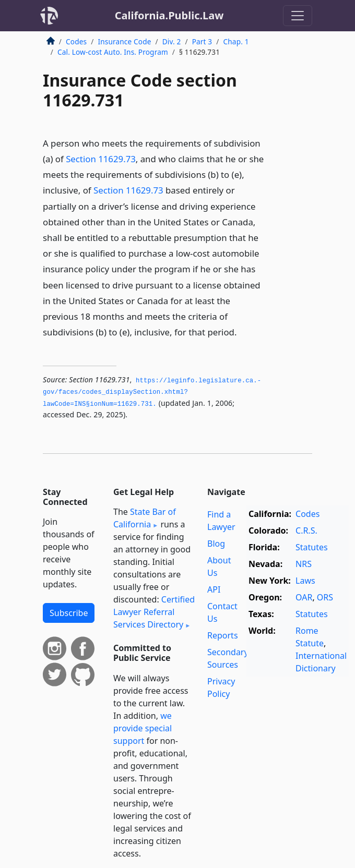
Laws (305, 581)
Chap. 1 (236, 41)
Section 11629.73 (101, 159)
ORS (325, 597)
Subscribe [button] (69, 613)
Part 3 (202, 41)
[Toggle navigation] (298, 16)
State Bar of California (145, 518)
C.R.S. (306, 531)
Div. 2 (172, 41)
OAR (304, 597)
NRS (304, 564)
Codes (76, 41)
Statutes (312, 547)
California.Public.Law (169, 15)
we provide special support (143, 728)
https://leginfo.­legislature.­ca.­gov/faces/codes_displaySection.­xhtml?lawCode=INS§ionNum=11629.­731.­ (152, 393)
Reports (223, 635)
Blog (216, 544)
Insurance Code (124, 41)
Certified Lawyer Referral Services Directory (154, 612)
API (214, 589)
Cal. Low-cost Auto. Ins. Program (113, 52)
